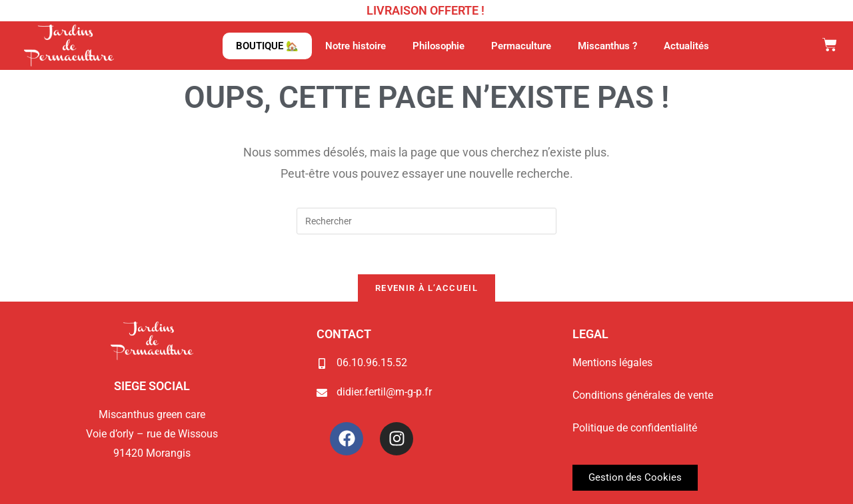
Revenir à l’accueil (426, 288)
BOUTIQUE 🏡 (267, 46)
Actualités (686, 46)
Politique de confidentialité (635, 428)
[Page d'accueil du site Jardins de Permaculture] (69, 45)
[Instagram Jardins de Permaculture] (397, 439)
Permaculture (521, 46)
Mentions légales (612, 363)
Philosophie (438, 46)
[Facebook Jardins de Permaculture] (347, 439)
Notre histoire (356, 46)
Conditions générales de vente (643, 395)
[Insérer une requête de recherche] (426, 221)
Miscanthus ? (607, 46)
